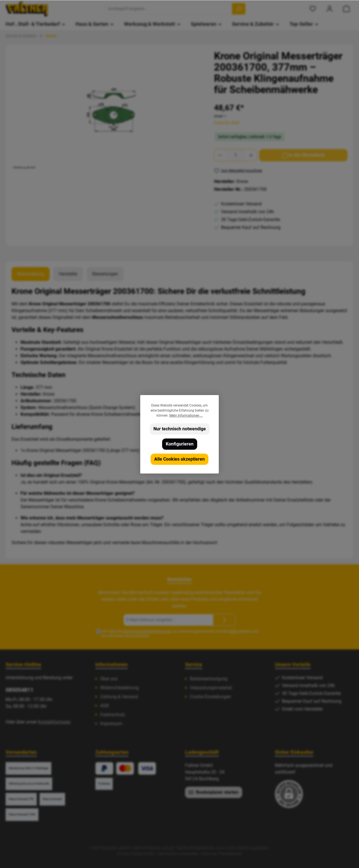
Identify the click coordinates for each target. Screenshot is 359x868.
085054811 (19, 690)
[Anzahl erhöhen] (251, 155)
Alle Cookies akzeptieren (179, 459)
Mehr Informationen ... (186, 416)
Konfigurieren (180, 444)
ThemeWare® (230, 854)
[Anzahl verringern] (220, 155)
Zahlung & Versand (119, 697)
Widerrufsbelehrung (119, 688)
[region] (107, 111)
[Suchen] (239, 9)
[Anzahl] (236, 155)
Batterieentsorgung (209, 679)
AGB (233, 631)
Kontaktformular (54, 722)
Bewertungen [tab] (105, 274)
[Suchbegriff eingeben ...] (169, 9)
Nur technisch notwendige (180, 429)
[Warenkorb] (346, 9)
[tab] (31, 274)
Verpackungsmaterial (211, 688)
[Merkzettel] (313, 9)
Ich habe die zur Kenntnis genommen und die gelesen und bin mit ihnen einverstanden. (180, 634)
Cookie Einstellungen (210, 697)
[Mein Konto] (330, 9)
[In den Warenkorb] (303, 155)
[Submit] (224, 620)
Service (194, 664)
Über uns (109, 679)
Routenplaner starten (214, 792)
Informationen (111, 664)
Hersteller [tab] (68, 274)
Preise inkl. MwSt (227, 122)
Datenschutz (113, 715)
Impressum (111, 724)
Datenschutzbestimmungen (147, 631)
